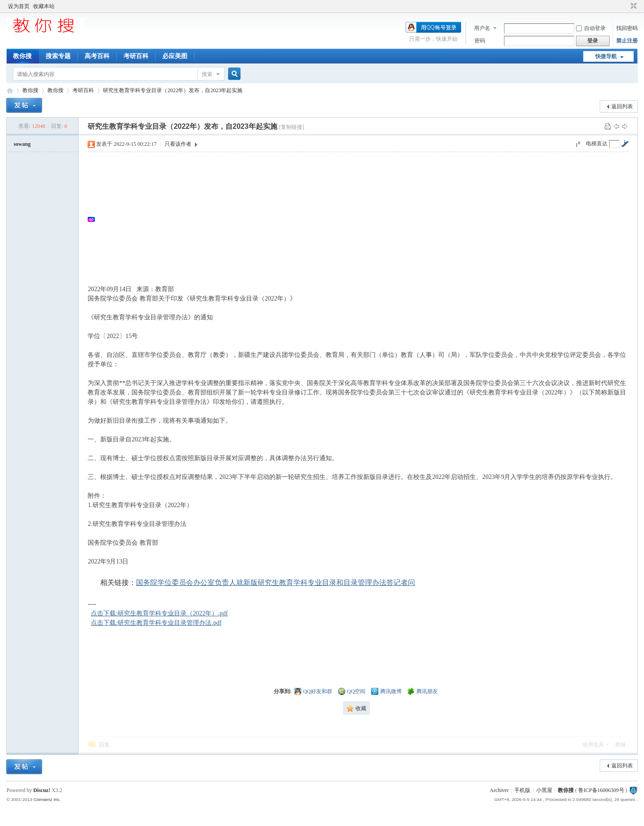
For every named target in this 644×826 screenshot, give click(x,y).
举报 (620, 745)
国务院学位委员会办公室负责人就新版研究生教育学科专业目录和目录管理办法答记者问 (275, 582)
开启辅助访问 (625, 6)
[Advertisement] (362, 219)
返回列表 (622, 106)
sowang (22, 144)
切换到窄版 (633, 6)
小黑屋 (544, 790)
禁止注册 (627, 41)
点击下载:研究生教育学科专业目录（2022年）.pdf (159, 613)
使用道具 (593, 745)
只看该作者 (178, 144)
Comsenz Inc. (47, 799)
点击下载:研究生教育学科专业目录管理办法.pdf (156, 623)
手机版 (522, 790)
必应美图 (175, 56)
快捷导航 (606, 56)
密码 (480, 41)
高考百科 (97, 56)
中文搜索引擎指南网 (10, 91)
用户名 (482, 28)
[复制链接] (292, 127)
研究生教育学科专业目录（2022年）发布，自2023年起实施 (173, 90)
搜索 (207, 74)
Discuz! (42, 790)
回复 (104, 745)
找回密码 (627, 28)
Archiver (499, 790)
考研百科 (136, 56)
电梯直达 (597, 144)
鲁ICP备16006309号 (601, 790)
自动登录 (591, 28)
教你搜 (22, 56)
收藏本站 (44, 6)
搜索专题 (58, 56)
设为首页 (19, 6)
